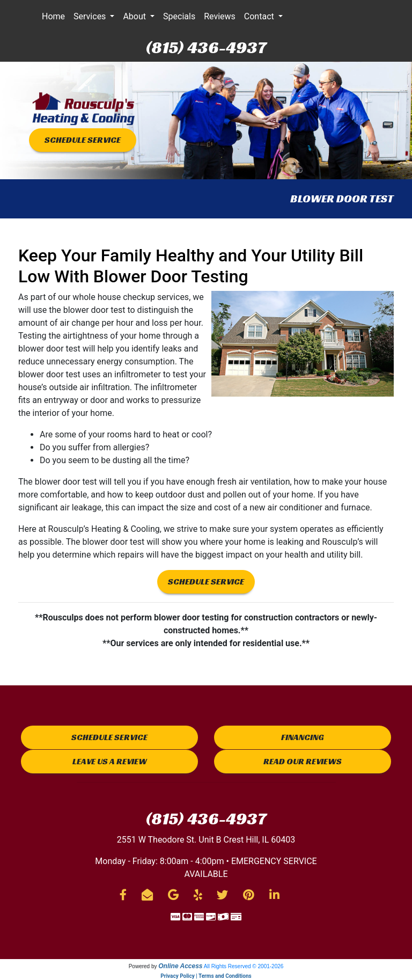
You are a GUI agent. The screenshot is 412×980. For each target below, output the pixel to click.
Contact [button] (260, 16)
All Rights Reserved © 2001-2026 (244, 966)
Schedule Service (109, 737)
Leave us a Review (110, 761)
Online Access (180, 966)
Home (53, 16)
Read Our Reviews (303, 761)
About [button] (135, 16)
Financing (303, 737)
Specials (179, 16)
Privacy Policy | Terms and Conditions (206, 976)
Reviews (220, 16)
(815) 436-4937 (206, 47)
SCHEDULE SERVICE (83, 140)
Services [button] (91, 16)
